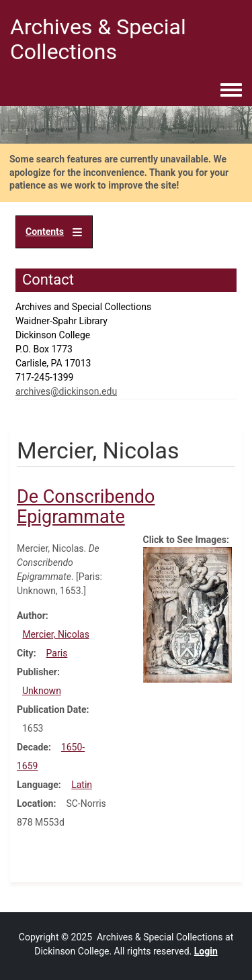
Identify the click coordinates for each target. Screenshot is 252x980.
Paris (57, 653)
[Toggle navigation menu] (231, 91)
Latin (82, 785)
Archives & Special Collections (98, 39)
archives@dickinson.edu (66, 391)
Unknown (42, 691)
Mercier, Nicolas (56, 634)
